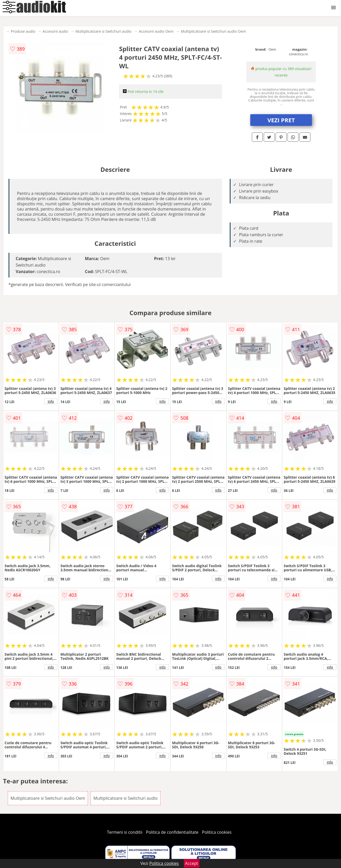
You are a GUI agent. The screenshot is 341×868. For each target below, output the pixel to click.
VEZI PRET (281, 120)
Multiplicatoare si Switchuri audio (103, 31)
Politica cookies (217, 832)
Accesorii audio (55, 31)
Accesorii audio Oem (156, 31)
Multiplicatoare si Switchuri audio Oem (213, 31)
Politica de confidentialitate (172, 832)
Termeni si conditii (125, 832)
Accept (192, 863)
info (51, 401)
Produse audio (23, 31)
